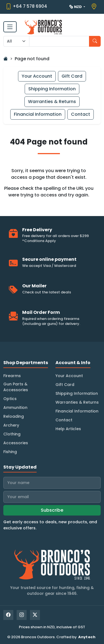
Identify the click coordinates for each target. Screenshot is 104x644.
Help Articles (68, 429)
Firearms (12, 376)
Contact (81, 114)
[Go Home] (6, 59)
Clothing (12, 434)
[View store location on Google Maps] (95, 7)
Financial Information (38, 114)
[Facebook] (8, 615)
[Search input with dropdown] (59, 41)
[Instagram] (22, 615)
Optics (10, 399)
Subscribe (52, 510)
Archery (11, 425)
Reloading (14, 416)
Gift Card (72, 76)
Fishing (10, 452)
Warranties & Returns (52, 102)
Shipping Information (52, 89)
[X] (35, 615)
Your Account (37, 76)
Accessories (16, 443)
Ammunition (15, 408)
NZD (76, 7)
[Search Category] (16, 41)
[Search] (95, 41)
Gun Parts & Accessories (16, 387)
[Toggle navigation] (10, 27)
